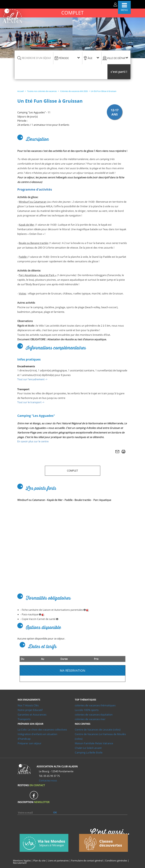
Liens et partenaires (59, 861)
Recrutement (20, 863)
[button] (119, 72)
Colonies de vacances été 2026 (74, 91)
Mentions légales (22, 861)
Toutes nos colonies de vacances (42, 91)
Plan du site (39, 861)
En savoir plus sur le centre (33, 441)
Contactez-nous (48, 781)
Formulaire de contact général (87, 861)
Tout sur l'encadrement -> (32, 379)
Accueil (20, 91)
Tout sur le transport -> (31, 402)
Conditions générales (116, 861)
